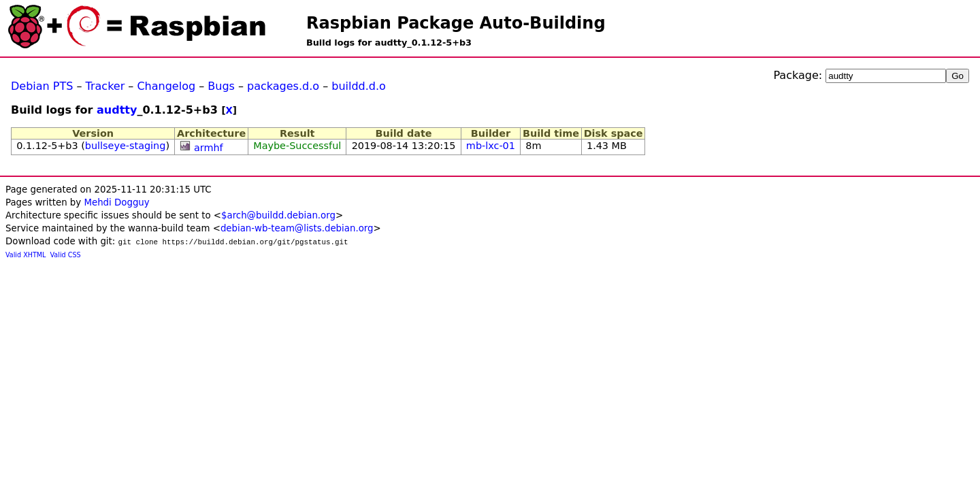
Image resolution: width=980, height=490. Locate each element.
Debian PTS (42, 86)
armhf (209, 148)
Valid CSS (66, 255)
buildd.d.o (359, 86)
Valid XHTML (26, 255)
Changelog (166, 86)
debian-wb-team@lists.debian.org (297, 228)
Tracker (105, 86)
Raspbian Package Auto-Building (456, 23)
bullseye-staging (126, 146)
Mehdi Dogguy (116, 202)
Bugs (221, 86)
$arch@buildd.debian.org (278, 215)
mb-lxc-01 (491, 146)
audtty (117, 110)
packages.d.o (283, 86)
